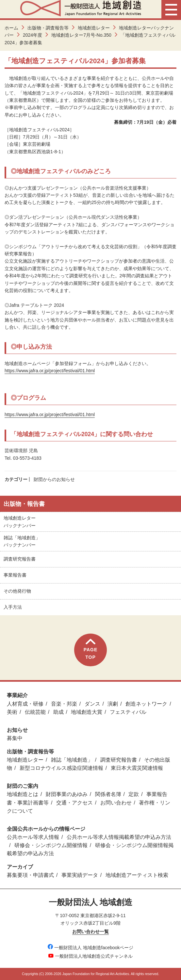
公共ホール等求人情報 (33, 837)
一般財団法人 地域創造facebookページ (91, 948)
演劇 (113, 704)
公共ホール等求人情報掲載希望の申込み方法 (119, 837)
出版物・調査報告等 (48, 28)
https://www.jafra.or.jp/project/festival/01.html (50, 371)
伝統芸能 (35, 712)
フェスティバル (128, 712)
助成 (58, 712)
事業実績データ (80, 875)
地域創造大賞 (87, 712)
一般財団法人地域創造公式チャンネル (90, 956)
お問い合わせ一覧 (90, 932)
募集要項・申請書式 (30, 875)
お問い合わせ (116, 803)
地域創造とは (23, 794)
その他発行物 (17, 591)
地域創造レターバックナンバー (20, 522)
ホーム (11, 28)
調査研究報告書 (20, 559)
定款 (134, 794)
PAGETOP (91, 649)
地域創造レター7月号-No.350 (81, 35)
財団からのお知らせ (54, 479)
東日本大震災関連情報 (137, 768)
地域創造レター (94, 28)
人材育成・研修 (25, 704)
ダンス (92, 704)
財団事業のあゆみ (67, 794)
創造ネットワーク (146, 704)
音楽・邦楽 (64, 704)
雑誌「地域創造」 (72, 760)
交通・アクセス (74, 803)
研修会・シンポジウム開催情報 (51, 845)
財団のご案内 (23, 786)
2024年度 (33, 35)
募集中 (15, 738)
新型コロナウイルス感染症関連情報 (61, 768)
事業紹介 (17, 695)
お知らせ (17, 730)
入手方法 (13, 607)
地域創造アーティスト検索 (137, 875)
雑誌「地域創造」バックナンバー (22, 541)
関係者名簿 (108, 794)
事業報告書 (15, 575)
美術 (12, 712)
